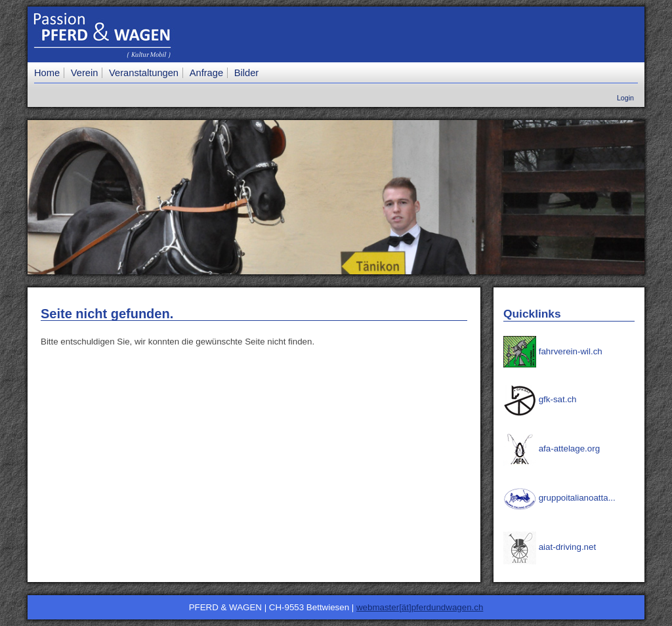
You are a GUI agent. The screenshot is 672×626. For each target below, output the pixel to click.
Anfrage (206, 73)
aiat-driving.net (550, 547)
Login (625, 98)
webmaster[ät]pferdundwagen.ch (420, 607)
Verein (85, 73)
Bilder (246, 73)
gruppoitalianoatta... (559, 498)
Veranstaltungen (144, 73)
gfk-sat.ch (540, 399)
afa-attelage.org (552, 449)
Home (47, 73)
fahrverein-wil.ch (553, 351)
